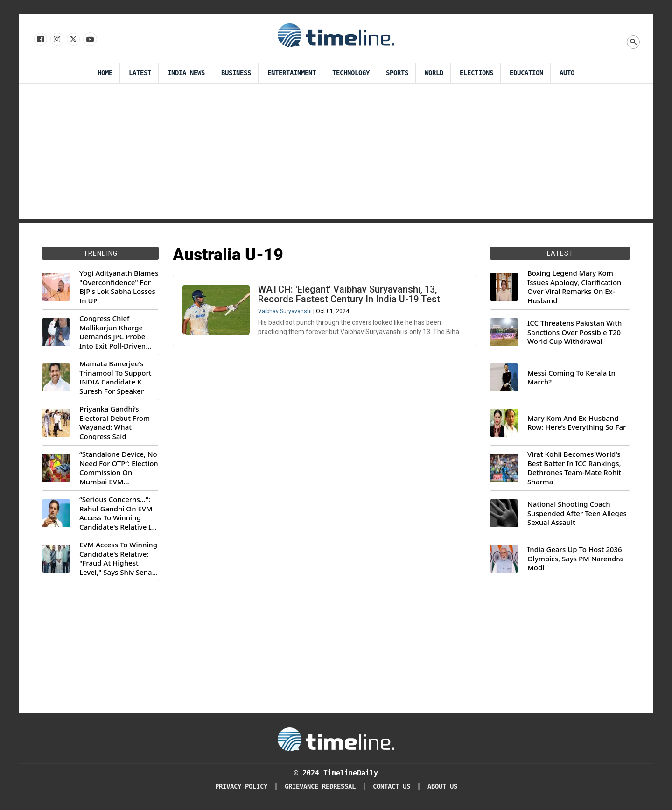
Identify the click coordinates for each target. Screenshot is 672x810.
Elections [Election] (476, 73)
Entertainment (292, 73)
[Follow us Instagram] (56, 40)
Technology (351, 73)
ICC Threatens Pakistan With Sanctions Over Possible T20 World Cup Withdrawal (574, 332)
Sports (397, 73)
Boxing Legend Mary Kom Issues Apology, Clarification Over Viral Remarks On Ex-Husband (574, 287)
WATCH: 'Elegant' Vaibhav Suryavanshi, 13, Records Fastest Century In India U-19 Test (349, 294)
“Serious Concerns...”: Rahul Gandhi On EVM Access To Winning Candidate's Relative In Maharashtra (117, 513)
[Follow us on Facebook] (40, 40)
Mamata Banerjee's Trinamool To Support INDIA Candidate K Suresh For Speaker (115, 377)
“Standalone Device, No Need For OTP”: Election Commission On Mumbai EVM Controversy (119, 468)
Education (526, 73)
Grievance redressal (320, 786)
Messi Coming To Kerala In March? (571, 378)
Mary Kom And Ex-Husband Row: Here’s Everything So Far (577, 423)
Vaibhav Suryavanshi (285, 311)
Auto (567, 73)
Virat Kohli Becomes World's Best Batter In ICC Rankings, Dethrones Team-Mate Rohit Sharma (574, 468)
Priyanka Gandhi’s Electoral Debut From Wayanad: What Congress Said (115, 423)
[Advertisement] (336, 154)
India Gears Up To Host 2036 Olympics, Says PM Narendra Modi (575, 559)
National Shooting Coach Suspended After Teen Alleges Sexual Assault (577, 513)
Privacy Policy (241, 786)
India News (186, 73)
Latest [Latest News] (140, 73)
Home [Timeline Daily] (105, 73)
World (434, 73)
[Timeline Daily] (336, 739)
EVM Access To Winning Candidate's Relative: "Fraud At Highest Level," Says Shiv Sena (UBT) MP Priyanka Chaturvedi (118, 559)
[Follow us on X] (73, 40)
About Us (442, 786)
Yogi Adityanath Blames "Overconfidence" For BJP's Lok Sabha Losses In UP (119, 287)
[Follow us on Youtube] (89, 40)
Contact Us (392, 786)
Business (236, 73)
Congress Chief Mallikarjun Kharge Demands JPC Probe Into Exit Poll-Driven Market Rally (112, 332)
